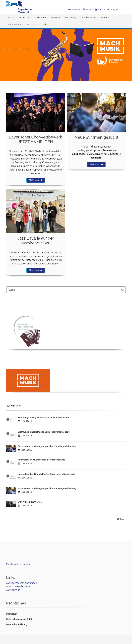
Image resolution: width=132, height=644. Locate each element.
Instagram (113, 10)
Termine (105, 17)
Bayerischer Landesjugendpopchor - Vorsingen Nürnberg (47, 488)
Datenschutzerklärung (17, 624)
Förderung (71, 17)
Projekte (56, 17)
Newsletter (74, 10)
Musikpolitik (40, 17)
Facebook (88, 10)
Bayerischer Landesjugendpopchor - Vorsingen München (47, 446)
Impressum (12, 614)
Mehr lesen (36, 180)
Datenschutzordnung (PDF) (19, 619)
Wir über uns (15, 24)
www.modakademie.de (18, 586)
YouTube (100, 10)
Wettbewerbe (89, 17)
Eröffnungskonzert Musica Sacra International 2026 (44, 432)
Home (11, 17)
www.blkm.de (13, 590)
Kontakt (43, 24)
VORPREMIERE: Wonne (30, 502)
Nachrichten (24, 17)
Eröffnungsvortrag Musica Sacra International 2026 (44, 418)
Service (30, 24)
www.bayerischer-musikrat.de (21, 583)
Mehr (121, 519)
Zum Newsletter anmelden (20, 564)
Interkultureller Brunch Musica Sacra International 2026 (46, 474)
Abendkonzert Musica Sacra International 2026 (42, 460)
